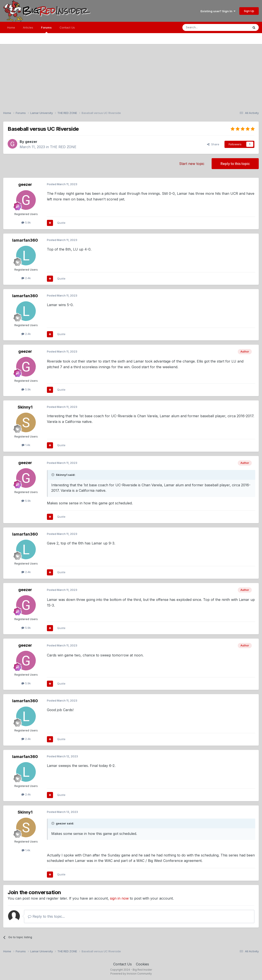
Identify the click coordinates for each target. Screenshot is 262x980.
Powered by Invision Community (131, 974)
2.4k (26, 278)
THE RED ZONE (63, 147)
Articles (28, 27)
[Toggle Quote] (53, 475)
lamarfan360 (25, 240)
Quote (61, 223)
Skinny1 (25, 407)
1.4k (26, 445)
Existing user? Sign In (218, 11)
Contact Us (67, 27)
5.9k (26, 222)
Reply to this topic (235, 164)
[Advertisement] (131, 75)
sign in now (119, 898)
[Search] (205, 27)
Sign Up (249, 11)
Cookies (142, 964)
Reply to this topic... (46, 916)
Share (213, 144)
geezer (31, 142)
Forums (46, 29)
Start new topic (192, 164)
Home (11, 27)
